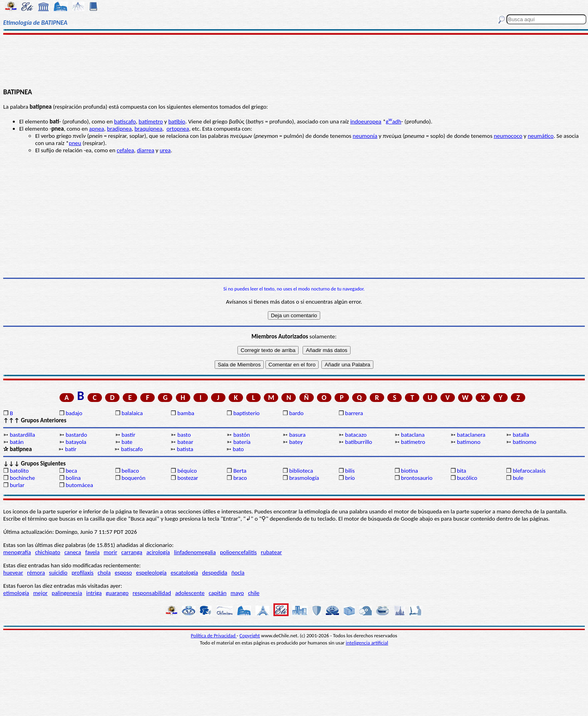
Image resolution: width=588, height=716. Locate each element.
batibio (177, 121)
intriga (94, 593)
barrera (354, 413)
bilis (350, 471)
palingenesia (67, 593)
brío (350, 478)
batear (185, 442)
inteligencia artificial (367, 643)
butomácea (79, 485)
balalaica (132, 413)
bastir (128, 435)
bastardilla (22, 435)
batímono (469, 442)
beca (71, 471)
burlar (17, 485)
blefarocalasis (529, 471)
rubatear (272, 552)
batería (242, 442)
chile (254, 593)
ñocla (238, 573)
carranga (132, 552)
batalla (521, 435)
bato (238, 449)
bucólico (467, 478)
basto (184, 435)
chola (104, 573)
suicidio (58, 573)
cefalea (125, 150)
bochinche (22, 478)
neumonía (365, 136)
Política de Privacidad (214, 635)
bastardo (76, 435)
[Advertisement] (294, 61)
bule (518, 478)
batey (296, 442)
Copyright (250, 635)
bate (127, 442)
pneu (75, 143)
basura (297, 435)
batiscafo (125, 121)
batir (71, 449)
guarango (117, 593)
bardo (296, 413)
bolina (73, 478)
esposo (123, 573)
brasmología (304, 478)
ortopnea (178, 129)
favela (92, 552)
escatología (184, 573)
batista (185, 449)
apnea (97, 129)
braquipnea (148, 129)
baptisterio (247, 413)
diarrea (145, 150)
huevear (13, 573)
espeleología (151, 573)
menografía (17, 552)
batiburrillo (359, 442)
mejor (40, 593)
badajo (74, 413)
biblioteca (301, 471)
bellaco (130, 471)
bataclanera (471, 435)
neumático (541, 136)
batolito (19, 471)
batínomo (525, 442)
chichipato (48, 552)
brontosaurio (417, 478)
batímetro (151, 121)
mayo (237, 593)
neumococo (508, 136)
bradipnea (120, 129)
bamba (186, 413)
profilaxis (83, 573)
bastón (242, 435)
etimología (16, 593)
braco (240, 478)
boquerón (134, 478)
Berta (240, 471)
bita (461, 471)
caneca (73, 552)
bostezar (188, 478)
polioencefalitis (238, 552)
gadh (394, 121)
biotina (410, 471)
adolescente (190, 593)
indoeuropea (366, 121)
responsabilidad (152, 593)
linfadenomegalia (195, 552)
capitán (218, 593)
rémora (36, 573)
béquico (187, 471)
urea (165, 150)
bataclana (413, 435)
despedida (215, 573)
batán (17, 442)
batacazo (356, 435)
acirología (158, 552)
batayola (76, 442)
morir (110, 552)
